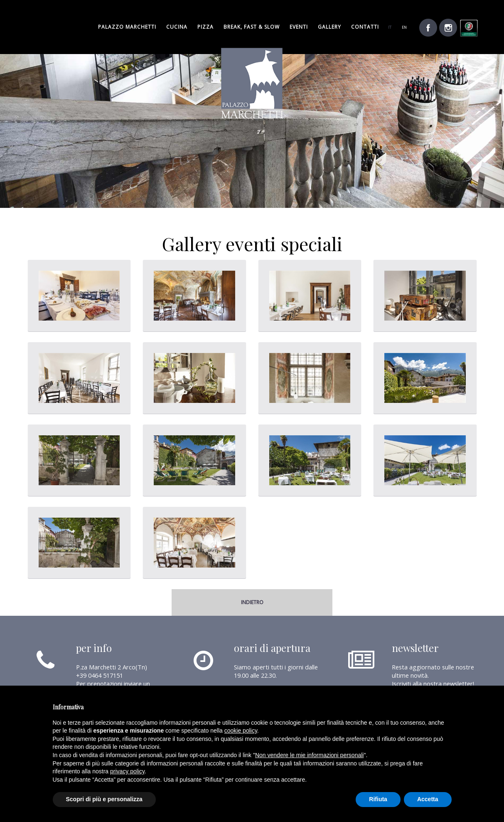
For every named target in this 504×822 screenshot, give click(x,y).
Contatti (365, 27)
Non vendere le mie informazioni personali (309, 755)
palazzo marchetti (127, 27)
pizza (205, 27)
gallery (329, 27)
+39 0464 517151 (100, 675)
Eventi (299, 27)
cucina (177, 27)
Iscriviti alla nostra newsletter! (433, 684)
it (390, 27)
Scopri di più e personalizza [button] (104, 799)
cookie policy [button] (241, 731)
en (404, 27)
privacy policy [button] (127, 771)
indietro (252, 602)
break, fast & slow (252, 27)
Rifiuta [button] (378, 799)
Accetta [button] (428, 799)
